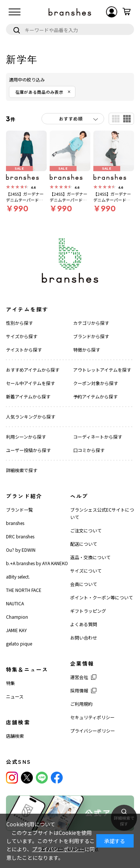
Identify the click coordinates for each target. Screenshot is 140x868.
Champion (17, 617)
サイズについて (86, 571)
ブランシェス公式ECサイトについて (102, 513)
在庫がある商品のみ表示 (39, 92)
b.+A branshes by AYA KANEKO (37, 563)
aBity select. (18, 576)
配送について (84, 544)
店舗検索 (15, 736)
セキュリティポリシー (92, 717)
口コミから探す (89, 450)
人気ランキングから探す (31, 417)
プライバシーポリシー (93, 731)
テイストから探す (24, 350)
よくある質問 (84, 624)
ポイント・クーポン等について (102, 597)
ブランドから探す (91, 336)
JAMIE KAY (16, 630)
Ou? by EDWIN (21, 550)
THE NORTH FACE (24, 590)
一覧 (116, 119)
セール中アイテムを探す (30, 383)
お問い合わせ (84, 638)
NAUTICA (15, 603)
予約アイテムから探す (95, 396)
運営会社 (79, 677)
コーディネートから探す (98, 437)
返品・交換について (90, 557)
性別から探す (19, 323)
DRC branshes (20, 536)
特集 (10, 683)
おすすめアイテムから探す (33, 370)
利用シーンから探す (26, 437)
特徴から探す (87, 350)
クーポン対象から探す (96, 383)
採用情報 (79, 690)
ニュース (15, 696)
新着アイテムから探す (28, 396)
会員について (84, 584)
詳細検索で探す (22, 470)
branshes (15, 523)
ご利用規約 (81, 704)
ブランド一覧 (19, 510)
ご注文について (86, 530)
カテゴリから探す (91, 323)
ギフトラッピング (88, 611)
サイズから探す (22, 336)
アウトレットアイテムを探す (102, 370)
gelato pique (19, 643)
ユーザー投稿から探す (28, 450)
